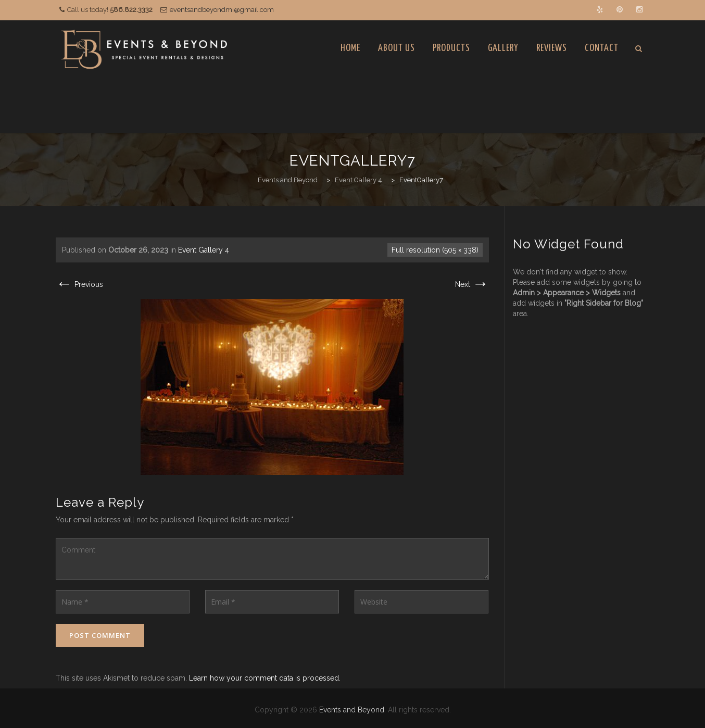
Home (350, 48)
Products (451, 48)
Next (472, 284)
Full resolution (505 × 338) (435, 250)
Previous (79, 284)
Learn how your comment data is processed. (265, 678)
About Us (396, 48)
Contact (602, 48)
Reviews (552, 48)
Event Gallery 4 (204, 250)
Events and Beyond (352, 710)
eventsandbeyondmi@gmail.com (222, 10)
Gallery (503, 48)
